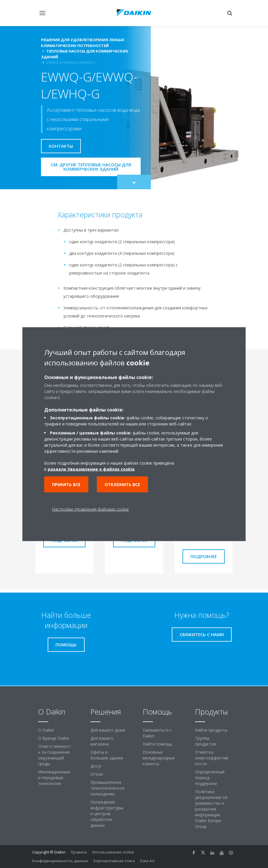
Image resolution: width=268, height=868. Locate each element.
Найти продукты (211, 730)
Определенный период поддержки (210, 778)
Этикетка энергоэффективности (212, 758)
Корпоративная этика (114, 861)
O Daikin (46, 730)
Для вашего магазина (102, 741)
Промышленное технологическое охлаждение (108, 788)
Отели (97, 774)
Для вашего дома (108, 730)
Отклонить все (122, 484)
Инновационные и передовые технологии (54, 778)
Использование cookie (113, 852)
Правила (79, 852)
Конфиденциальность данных (60, 861)
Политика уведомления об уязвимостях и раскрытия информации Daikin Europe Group (211, 809)
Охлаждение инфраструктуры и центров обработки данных (107, 814)
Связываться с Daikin (157, 733)
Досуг (96, 766)
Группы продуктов (206, 741)
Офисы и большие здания (107, 755)
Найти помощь (158, 744)
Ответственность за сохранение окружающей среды (55, 755)
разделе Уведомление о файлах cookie (91, 469)
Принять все (66, 484)
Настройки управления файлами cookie (90, 509)
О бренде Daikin (54, 738)
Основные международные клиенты (159, 758)
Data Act (147, 861)
